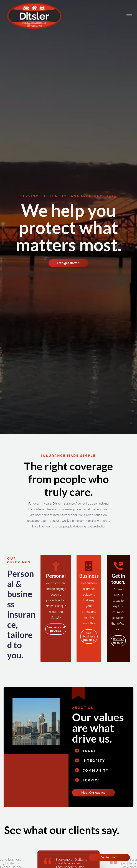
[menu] (129, 16)
